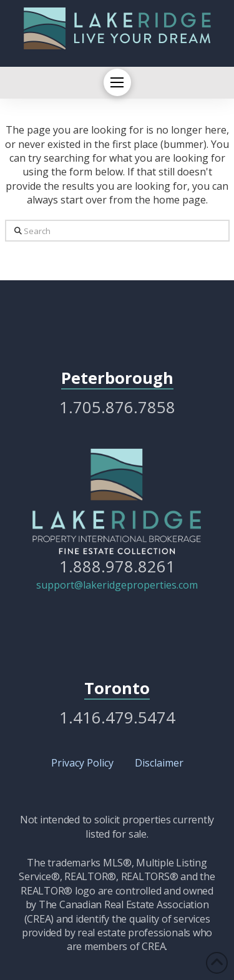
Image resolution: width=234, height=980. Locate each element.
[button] (117, 82)
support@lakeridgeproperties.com (117, 585)
